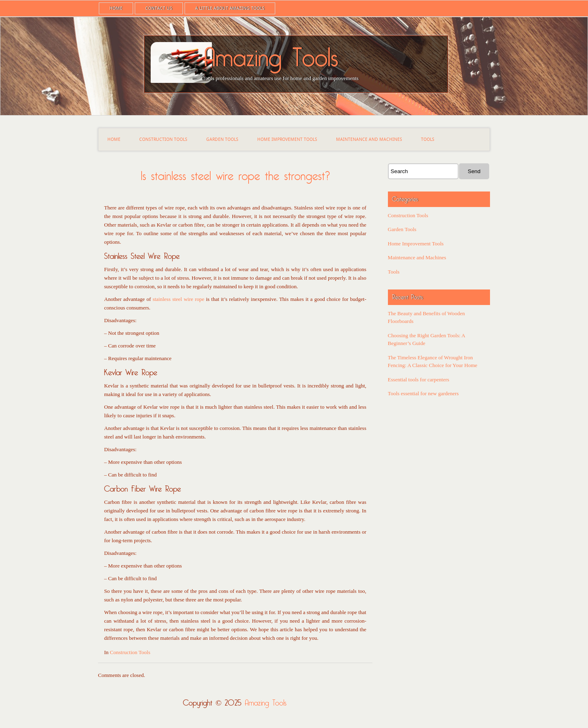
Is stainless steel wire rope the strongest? (235, 176)
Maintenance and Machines (369, 139)
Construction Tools (163, 139)
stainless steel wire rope (179, 299)
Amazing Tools (270, 58)
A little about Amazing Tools (230, 8)
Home (116, 8)
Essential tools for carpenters (419, 380)
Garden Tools (222, 139)
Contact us (159, 8)
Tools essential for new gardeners (423, 393)
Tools (428, 139)
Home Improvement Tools (287, 139)
